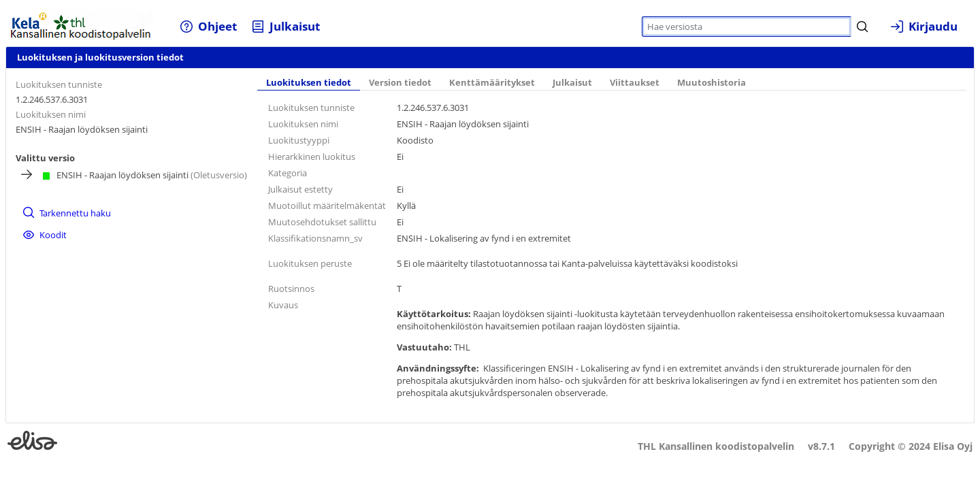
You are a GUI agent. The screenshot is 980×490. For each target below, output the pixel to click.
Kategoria (288, 173)
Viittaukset (635, 83)
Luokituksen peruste (310, 263)
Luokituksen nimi (51, 114)
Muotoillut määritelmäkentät (327, 206)
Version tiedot (400, 83)
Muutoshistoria (712, 83)
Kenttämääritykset (492, 83)
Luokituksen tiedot (309, 83)
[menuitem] (208, 26)
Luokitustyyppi (299, 140)
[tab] (309, 84)
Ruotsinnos (291, 289)
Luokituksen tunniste (59, 84)
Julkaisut (572, 83)
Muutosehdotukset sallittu (322, 222)
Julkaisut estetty (300, 189)
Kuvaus (283, 305)
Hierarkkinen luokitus (312, 157)
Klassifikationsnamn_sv (315, 238)
